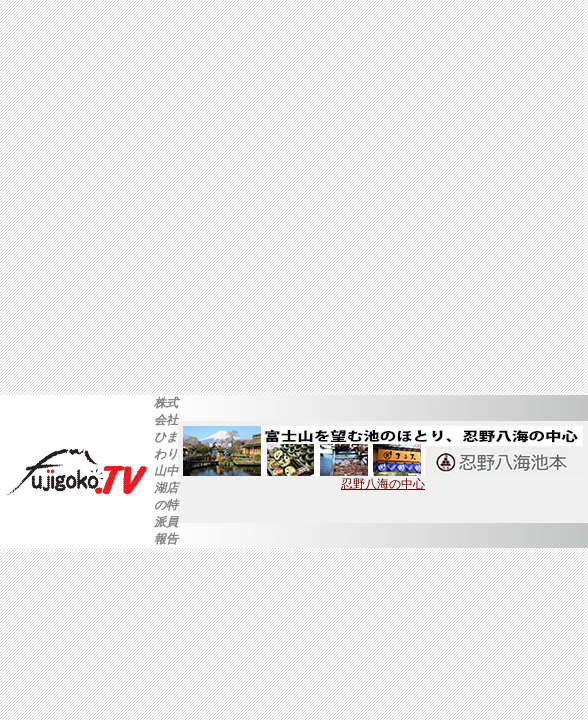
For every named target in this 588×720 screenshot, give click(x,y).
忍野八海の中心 (383, 478)
